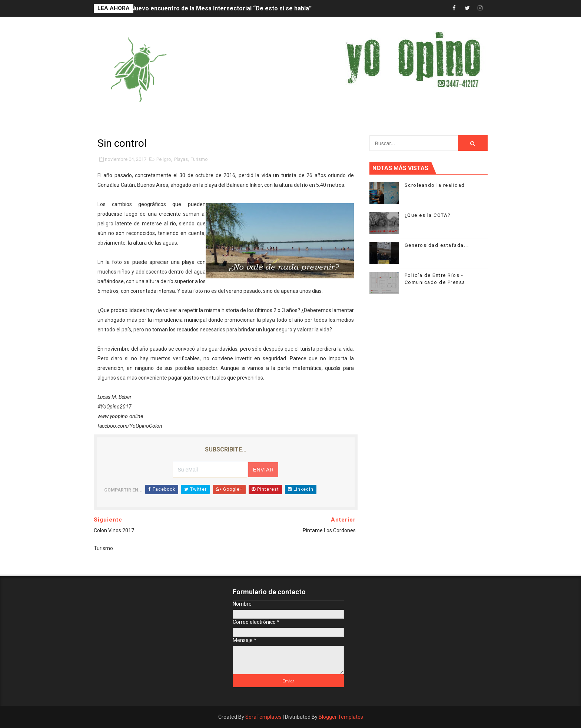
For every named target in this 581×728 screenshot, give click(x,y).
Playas (181, 159)
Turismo (199, 159)
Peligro (164, 159)
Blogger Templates (341, 717)
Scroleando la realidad (435, 185)
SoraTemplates (263, 717)
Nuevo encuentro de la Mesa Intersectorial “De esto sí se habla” (221, 8)
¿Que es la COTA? (428, 215)
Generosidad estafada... (437, 245)
